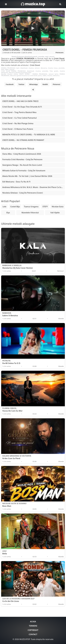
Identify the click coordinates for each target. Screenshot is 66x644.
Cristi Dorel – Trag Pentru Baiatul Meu (19, 112)
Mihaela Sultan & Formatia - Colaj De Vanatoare (24, 171)
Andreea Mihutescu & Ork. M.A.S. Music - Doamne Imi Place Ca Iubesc (34, 187)
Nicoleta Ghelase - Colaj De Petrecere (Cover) (23, 193)
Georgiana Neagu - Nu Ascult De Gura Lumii (22, 165)
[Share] (33, 90)
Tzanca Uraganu (31, 207)
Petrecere (60, 53)
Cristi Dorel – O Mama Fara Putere (18, 129)
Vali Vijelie (55, 213)
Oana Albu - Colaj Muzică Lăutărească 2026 (22, 154)
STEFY (45, 207)
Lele (4, 207)
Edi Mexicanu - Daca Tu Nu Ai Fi (16, 182)
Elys (8, 213)
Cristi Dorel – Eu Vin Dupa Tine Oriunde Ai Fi (22, 107)
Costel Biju (15, 207)
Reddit (45, 84)
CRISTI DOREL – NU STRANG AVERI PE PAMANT (23, 140)
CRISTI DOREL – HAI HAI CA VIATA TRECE (20, 101)
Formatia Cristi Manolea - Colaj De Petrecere (22, 159)
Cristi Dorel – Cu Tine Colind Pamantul (19, 118)
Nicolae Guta (58, 207)
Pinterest (57, 84)
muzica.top (33, 4)
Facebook (10, 84)
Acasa (33, 622)
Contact (33, 634)
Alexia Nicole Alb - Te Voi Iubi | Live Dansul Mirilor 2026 (27, 176)
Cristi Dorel (35, 65)
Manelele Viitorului (30, 213)
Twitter (21, 84)
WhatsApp (33, 84)
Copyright (33, 630)
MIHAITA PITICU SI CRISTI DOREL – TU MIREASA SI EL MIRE (29, 135)
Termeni (33, 626)
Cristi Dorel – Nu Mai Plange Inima (18, 123)
